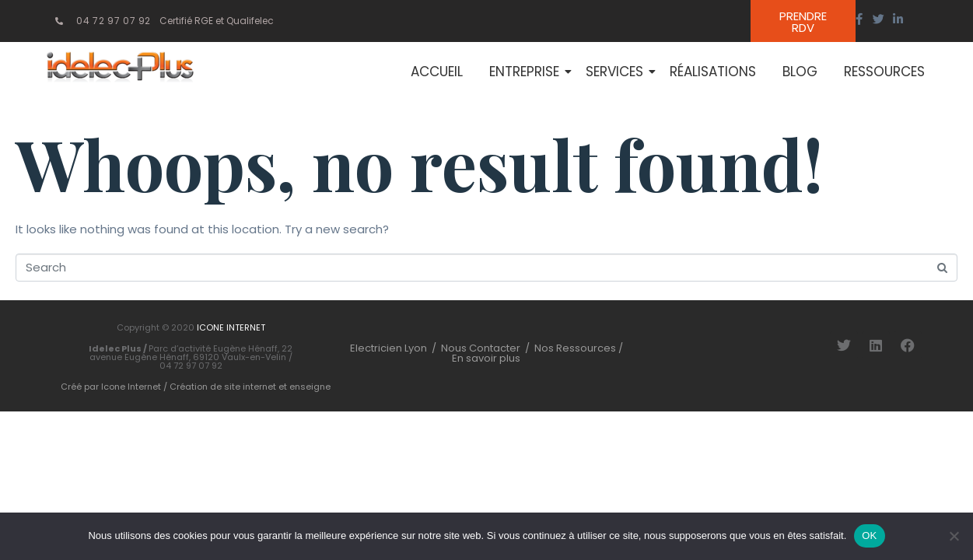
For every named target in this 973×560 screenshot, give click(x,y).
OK (869, 535)
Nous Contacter (481, 349)
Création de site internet (223, 387)
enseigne (310, 387)
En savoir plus (486, 359)
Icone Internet (131, 387)
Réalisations (713, 72)
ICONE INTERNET (231, 328)
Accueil (437, 72)
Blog (800, 72)
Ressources (884, 72)
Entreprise (527, 72)
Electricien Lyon (388, 349)
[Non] (954, 536)
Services (617, 72)
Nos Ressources (576, 349)
